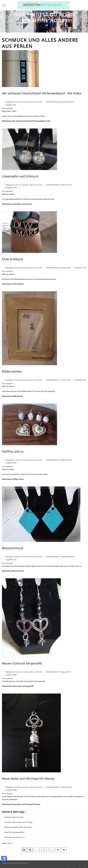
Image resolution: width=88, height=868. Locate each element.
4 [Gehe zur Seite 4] (52, 850)
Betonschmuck (13, 548)
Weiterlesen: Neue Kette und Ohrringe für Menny (21, 804)
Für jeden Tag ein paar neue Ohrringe (18, 822)
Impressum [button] (6, 863)
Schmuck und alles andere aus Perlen (28, 102)
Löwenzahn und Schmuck (20, 176)
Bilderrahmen (12, 371)
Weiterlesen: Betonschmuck (13, 571)
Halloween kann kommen (14, 817)
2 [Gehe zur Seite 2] (41, 850)
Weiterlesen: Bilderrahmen (12, 396)
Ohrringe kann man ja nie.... (14, 837)
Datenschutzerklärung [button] (20, 863)
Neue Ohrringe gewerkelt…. (15, 832)
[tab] (43, 27)
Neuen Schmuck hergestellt (22, 663)
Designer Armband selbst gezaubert (18, 827)
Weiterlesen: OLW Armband (13, 284)
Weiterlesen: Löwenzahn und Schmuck (17, 204)
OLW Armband (12, 259)
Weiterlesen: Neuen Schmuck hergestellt (18, 686)
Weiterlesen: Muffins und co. (13, 479)
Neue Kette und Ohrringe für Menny (28, 779)
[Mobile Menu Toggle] (4, 5)
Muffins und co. (13, 451)
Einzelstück (29, 474)
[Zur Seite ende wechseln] (64, 850)
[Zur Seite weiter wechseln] (58, 850)
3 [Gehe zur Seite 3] (47, 850)
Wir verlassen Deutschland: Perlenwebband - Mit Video (42, 93)
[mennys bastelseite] (44, 5)
